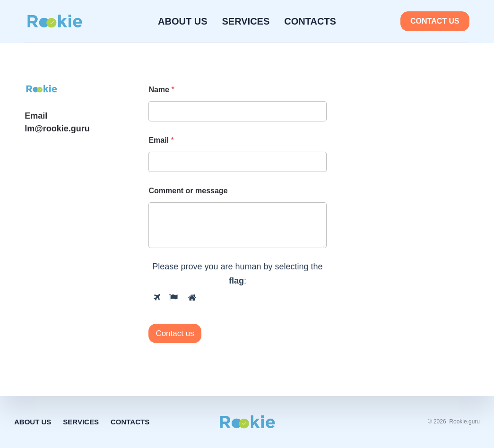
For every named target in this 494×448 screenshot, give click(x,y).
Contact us (435, 21)
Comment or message (188, 191)
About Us (182, 21)
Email (161, 140)
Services (246, 21)
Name (161, 90)
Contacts (310, 21)
